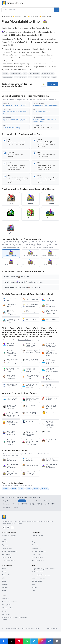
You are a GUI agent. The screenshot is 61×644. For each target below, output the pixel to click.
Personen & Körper (21, 17)
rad (30, 77)
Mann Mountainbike (48, 305)
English (6, 501)
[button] (16, 104)
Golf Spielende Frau (10, 300)
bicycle (36, 489)
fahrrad (5, 74)
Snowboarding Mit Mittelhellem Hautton (11, 321)
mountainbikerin (21, 77)
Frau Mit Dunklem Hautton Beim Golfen (10, 386)
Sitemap (49, 628)
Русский (16, 504)
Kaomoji (35, 587)
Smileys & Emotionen (9, 551)
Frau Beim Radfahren (28, 460)
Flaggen (5, 539)
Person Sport (34, 17)
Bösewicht (28, 422)
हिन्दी (53, 504)
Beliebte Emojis (37, 581)
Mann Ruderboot (49, 319)
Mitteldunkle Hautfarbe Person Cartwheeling (11, 377)
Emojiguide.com (7, 17)
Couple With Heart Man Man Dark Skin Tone (30, 399)
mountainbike (7, 77)
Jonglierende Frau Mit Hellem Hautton (11, 370)
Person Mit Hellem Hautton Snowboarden (50, 312)
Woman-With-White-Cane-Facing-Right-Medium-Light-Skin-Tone (48, 424)
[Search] (57, 10)
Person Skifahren (30, 299)
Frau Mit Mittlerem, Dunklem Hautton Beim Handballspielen (11, 362)
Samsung (5, 584)
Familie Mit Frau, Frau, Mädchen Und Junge (10, 407)
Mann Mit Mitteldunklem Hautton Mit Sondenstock (9, 442)
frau (25, 74)
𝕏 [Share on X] (11, 641)
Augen (46, 432)
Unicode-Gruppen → (9, 560)
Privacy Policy (7, 605)
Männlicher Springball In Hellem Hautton (49, 386)
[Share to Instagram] (42, 641)
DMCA (4, 611)
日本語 (32, 504)
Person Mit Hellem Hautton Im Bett (11, 399)
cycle (28, 489)
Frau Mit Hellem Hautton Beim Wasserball (29, 386)
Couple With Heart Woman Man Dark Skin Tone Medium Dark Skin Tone (30, 442)
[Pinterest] (12, 528)
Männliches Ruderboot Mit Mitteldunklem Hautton (48, 362)
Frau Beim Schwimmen (48, 300)
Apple (4, 569)
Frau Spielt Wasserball (8, 344)
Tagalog (16, 507)
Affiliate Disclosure (8, 608)
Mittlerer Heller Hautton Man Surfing (29, 370)
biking (14, 489)
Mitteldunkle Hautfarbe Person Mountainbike (50, 345)
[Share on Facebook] (4, 641)
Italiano (38, 501)
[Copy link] (50, 641)
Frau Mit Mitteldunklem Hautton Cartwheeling (48, 378)
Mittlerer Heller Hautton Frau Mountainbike (29, 473)
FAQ (33, 590)
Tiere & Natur (7, 554)
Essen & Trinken (8, 557)
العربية (47, 504)
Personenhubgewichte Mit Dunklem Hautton (31, 352)
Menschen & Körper (9, 536)
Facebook (6, 575)
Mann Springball (30, 319)
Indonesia (7, 507)
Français (30, 501)
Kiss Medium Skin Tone (50, 441)
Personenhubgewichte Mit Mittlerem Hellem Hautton (31, 377)
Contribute (6, 599)
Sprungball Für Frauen (9, 305)
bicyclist (6, 489)
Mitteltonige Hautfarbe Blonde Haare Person (11, 423)
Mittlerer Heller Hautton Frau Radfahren (29, 345)
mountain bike (34, 74)
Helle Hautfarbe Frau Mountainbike (50, 460)
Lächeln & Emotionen (39, 551)
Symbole (5, 545)
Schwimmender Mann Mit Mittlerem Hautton (50, 370)
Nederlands (48, 501)
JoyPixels (5, 587)
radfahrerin (46, 77)
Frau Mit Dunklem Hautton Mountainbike (10, 466)
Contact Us (6, 614)
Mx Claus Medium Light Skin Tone (50, 399)
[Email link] (57, 641)
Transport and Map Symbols (42, 128)
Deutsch (22, 501)
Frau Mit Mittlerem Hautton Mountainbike (50, 466)
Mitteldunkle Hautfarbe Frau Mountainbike (10, 473)
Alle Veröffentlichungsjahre (41, 575)
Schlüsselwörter (37, 572)
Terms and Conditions (9, 602)
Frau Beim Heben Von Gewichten (30, 305)
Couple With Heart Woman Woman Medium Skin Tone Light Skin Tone (11, 415)
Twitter (4, 581)
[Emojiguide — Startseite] (4, 517)
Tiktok (4, 590)
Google (5, 572)
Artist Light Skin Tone (29, 406)
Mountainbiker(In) (30, 465)
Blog (33, 584)
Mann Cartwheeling (29, 311)
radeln (37, 77)
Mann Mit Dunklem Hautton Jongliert (30, 360)
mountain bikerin (48, 74)
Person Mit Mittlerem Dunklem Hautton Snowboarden (11, 313)
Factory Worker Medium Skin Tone (30, 413)
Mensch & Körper (38, 536)
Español (14, 501)
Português (7, 504)
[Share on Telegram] (34, 641)
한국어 (40, 504)
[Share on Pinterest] (19, 641)
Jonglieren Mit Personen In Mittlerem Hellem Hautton (49, 353)
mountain (44, 489)
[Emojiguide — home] (12, 3)
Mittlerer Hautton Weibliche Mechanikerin (10, 433)
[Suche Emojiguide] (28, 10)
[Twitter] (8, 528)
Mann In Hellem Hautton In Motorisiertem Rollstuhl (29, 433)
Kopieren (53, 84)
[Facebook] (4, 528)
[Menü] (57, 3)
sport (54, 77)
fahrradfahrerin (16, 74)
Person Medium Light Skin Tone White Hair (49, 407)
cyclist (21, 489)
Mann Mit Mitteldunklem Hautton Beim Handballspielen (10, 353)
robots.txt (56, 628)
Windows (5, 578)
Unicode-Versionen (38, 578)
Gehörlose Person (50, 413)
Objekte (5, 542)
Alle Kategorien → (38, 560)
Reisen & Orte (7, 548)
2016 (13, 45)
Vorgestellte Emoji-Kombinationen (43, 569)
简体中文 (24, 504)
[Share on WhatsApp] (27, 641)
